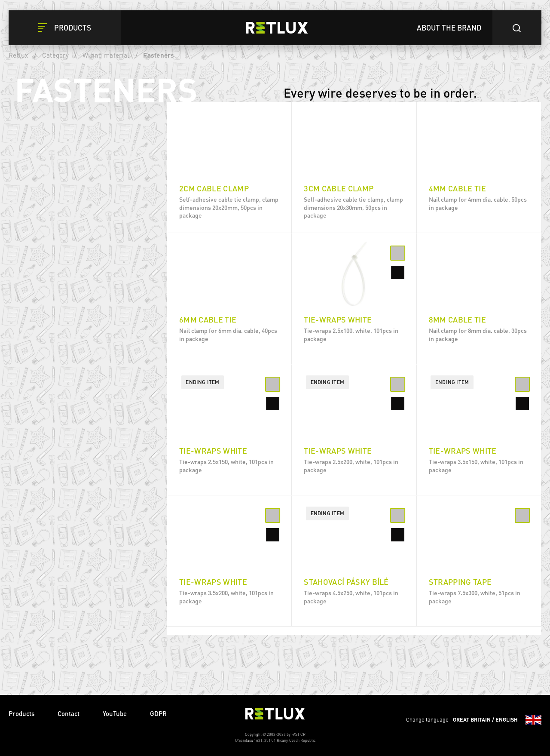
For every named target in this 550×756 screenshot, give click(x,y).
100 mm (70, 273)
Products (21, 713)
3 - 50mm (72, 380)
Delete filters (115, 119)
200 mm (70, 235)
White (67, 167)
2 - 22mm (72, 399)
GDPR (158, 713)
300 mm (70, 311)
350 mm (70, 330)
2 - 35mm (72, 418)
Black (67, 186)
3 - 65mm (72, 455)
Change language (474, 720)
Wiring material (106, 55)
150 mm (70, 254)
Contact (69, 713)
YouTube (115, 713)
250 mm (70, 292)
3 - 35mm (72, 436)
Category (55, 55)
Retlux (18, 55)
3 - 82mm (72, 474)
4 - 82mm (72, 493)
